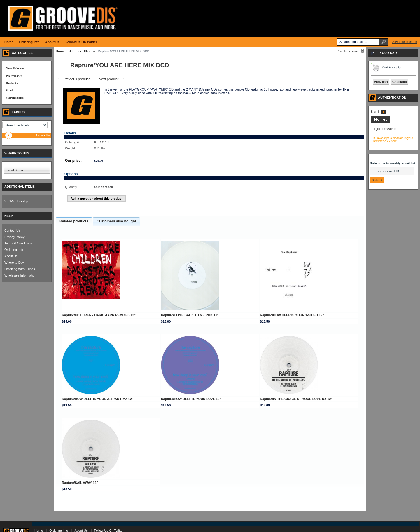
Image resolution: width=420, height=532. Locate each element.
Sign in (378, 112)
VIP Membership (16, 201)
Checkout (400, 82)
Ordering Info (14, 250)
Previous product (73, 79)
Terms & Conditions (18, 243)
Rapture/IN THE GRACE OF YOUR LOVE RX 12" (296, 399)
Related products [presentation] (74, 221)
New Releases (15, 68)
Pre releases (14, 76)
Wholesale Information (20, 275)
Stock (10, 90)
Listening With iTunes (20, 269)
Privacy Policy (14, 237)
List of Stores (14, 170)
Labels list (43, 135)
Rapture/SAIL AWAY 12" (80, 483)
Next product (112, 79)
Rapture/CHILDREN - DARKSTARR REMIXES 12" (99, 315)
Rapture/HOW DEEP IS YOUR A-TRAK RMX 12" (98, 399)
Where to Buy (14, 262)
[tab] (74, 222)
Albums (75, 51)
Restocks (12, 83)
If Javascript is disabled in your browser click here (393, 140)
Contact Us (12, 230)
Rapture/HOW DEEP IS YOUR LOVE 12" (191, 399)
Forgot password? (384, 129)
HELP (9, 216)
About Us (11, 256)
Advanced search (405, 42)
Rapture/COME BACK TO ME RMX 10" (190, 315)
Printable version (348, 51)
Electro (89, 51)
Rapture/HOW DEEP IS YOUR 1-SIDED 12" (292, 315)
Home (60, 51)
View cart (381, 82)
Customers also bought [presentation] (116, 221)
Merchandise (15, 98)
